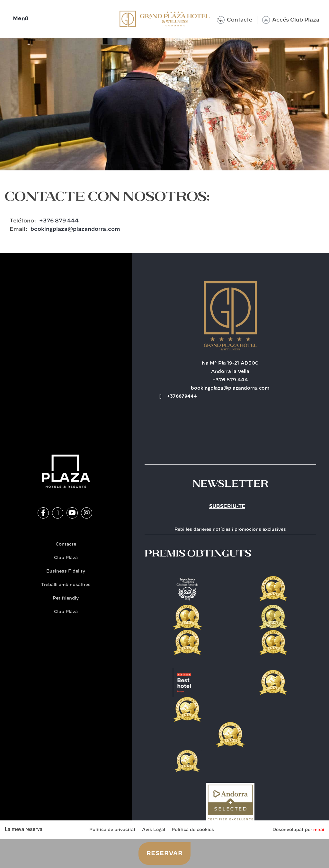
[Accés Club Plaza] (266, 20)
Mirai (319, 830)
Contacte (240, 20)
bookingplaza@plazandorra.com (75, 229)
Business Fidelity (66, 571)
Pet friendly (66, 598)
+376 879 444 (59, 221)
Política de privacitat (112, 830)
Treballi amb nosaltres (66, 585)
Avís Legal (154, 830)
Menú (21, 19)
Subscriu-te (227, 506)
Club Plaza (66, 558)
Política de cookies (193, 830)
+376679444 (182, 396)
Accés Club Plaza (296, 20)
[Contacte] (221, 20)
